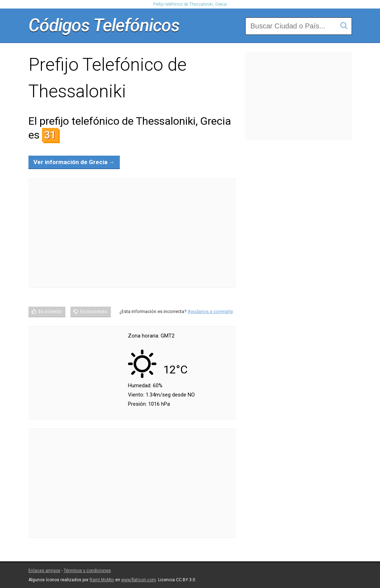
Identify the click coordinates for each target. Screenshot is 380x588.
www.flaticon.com (139, 580)
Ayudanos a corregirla (210, 311)
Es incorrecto (94, 311)
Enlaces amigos (44, 571)
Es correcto (50, 311)
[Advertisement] (132, 233)
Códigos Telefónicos (104, 25)
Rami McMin (102, 580)
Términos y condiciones (87, 571)
